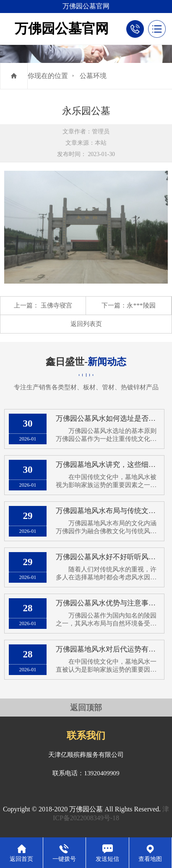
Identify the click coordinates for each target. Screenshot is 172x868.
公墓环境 (93, 76)
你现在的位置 (48, 76)
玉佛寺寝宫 (56, 305)
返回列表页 (86, 324)
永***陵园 (141, 305)
